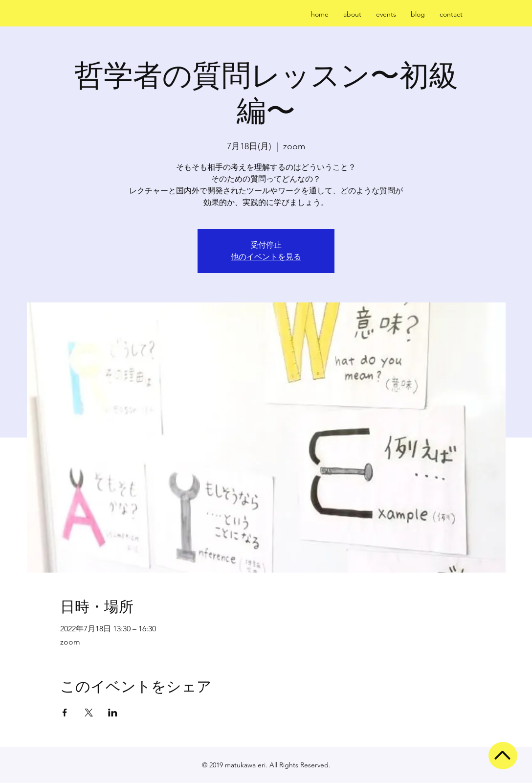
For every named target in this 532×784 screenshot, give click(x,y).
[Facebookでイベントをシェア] (65, 713)
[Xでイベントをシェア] (89, 713)
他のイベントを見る (266, 257)
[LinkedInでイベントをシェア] (113, 713)
